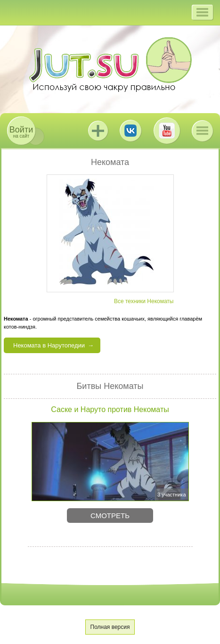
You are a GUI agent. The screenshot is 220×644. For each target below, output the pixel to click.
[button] (202, 12)
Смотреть (110, 516)
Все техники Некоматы (144, 301)
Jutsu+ (98, 131)
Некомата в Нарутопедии (49, 345)
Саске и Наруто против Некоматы (110, 409)
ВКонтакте (130, 131)
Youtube (167, 131)
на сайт (21, 132)
